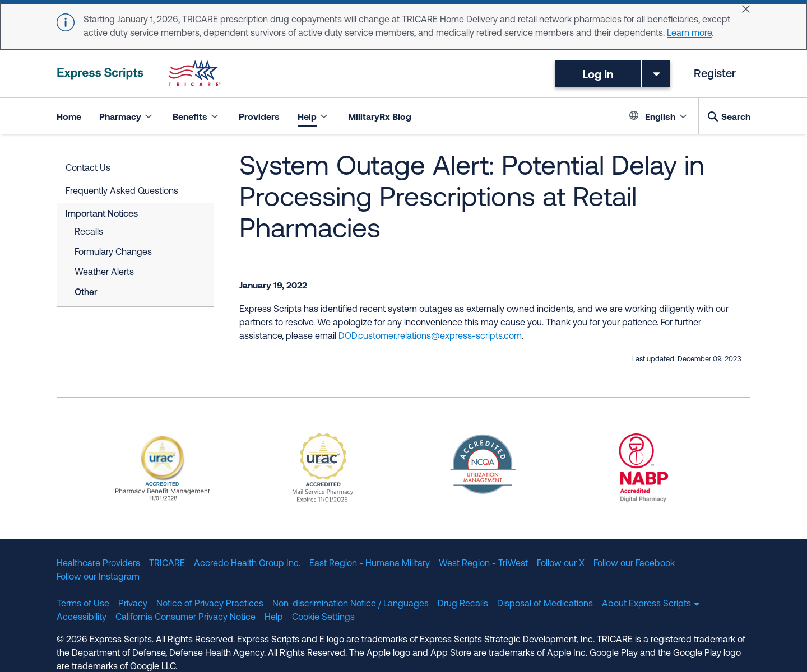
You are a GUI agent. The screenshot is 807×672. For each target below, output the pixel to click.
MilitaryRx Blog (380, 116)
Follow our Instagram (98, 577)
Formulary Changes (113, 253)
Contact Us (88, 169)
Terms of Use (83, 604)
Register (715, 74)
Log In (598, 74)
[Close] (746, 9)
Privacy (133, 604)
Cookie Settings (323, 618)
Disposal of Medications (545, 604)
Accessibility (82, 618)
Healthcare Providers (98, 564)
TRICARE (167, 564)
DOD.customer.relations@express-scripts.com (430, 337)
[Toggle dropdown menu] (656, 74)
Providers (259, 116)
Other (86, 293)
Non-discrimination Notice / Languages (351, 604)
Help (274, 618)
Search (736, 116)
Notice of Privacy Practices (210, 604)
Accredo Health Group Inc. (247, 564)
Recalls (89, 232)
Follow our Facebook (634, 564)
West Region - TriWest (483, 564)
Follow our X (561, 564)
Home (69, 116)
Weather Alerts (104, 273)
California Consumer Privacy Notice (185, 618)
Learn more (689, 34)
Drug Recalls (463, 604)
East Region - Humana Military (370, 564)
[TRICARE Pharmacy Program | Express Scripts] (139, 74)
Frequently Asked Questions (122, 192)
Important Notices (102, 214)
